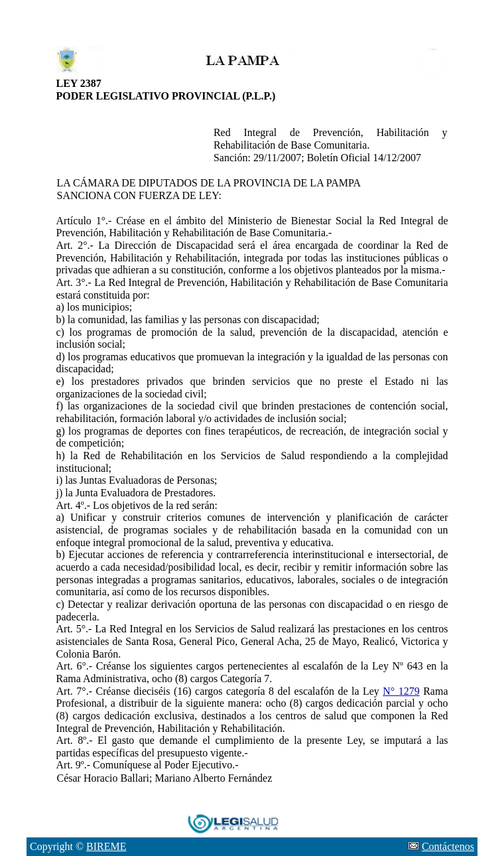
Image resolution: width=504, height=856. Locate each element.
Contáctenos (448, 846)
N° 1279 (401, 691)
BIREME (106, 846)
